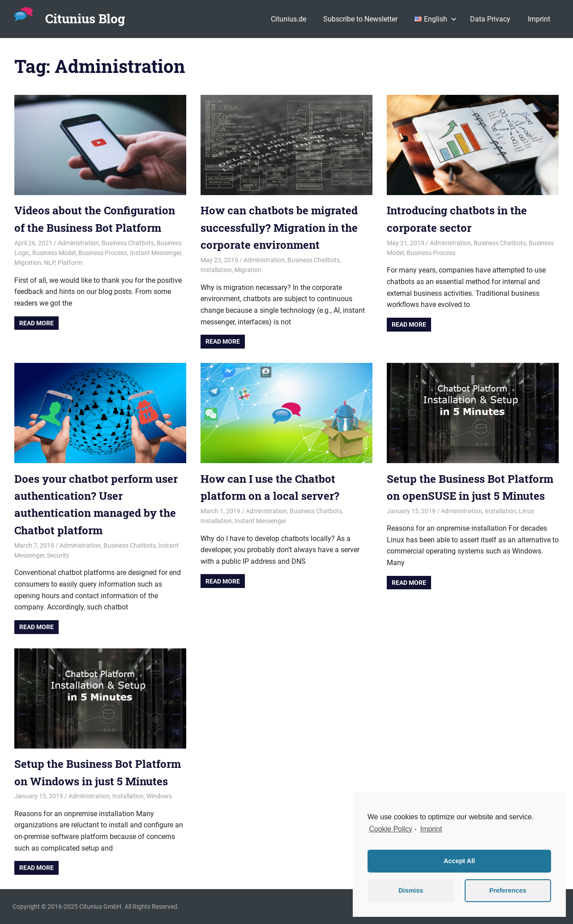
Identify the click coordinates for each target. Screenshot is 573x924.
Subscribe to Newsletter (360, 19)
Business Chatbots (128, 243)
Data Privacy (490, 19)
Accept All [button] (459, 861)
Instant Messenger (156, 253)
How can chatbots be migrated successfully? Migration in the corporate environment (279, 228)
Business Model (54, 253)
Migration (28, 263)
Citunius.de (289, 19)
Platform (70, 263)
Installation (216, 270)
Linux (526, 511)
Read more (36, 323)
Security (58, 555)
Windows (159, 796)
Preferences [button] (508, 890)
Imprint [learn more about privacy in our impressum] (431, 829)
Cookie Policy (391, 829)
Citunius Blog (85, 19)
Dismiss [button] (411, 890)
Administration (78, 243)
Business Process (103, 253)
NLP (49, 263)
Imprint (539, 19)
